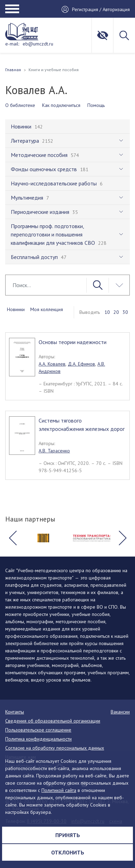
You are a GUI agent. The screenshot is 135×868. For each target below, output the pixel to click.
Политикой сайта (59, 790)
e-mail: (12, 44)
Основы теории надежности (73, 342)
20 (116, 312)
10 (107, 312)
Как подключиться (61, 105)
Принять (68, 835)
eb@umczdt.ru (38, 44)
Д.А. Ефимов (81, 364)
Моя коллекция (47, 309)
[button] (13, 538)
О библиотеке (20, 105)
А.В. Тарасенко (54, 451)
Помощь (96, 105)
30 (125, 312)
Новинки (16, 309)
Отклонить (68, 852)
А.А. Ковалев (52, 364)
